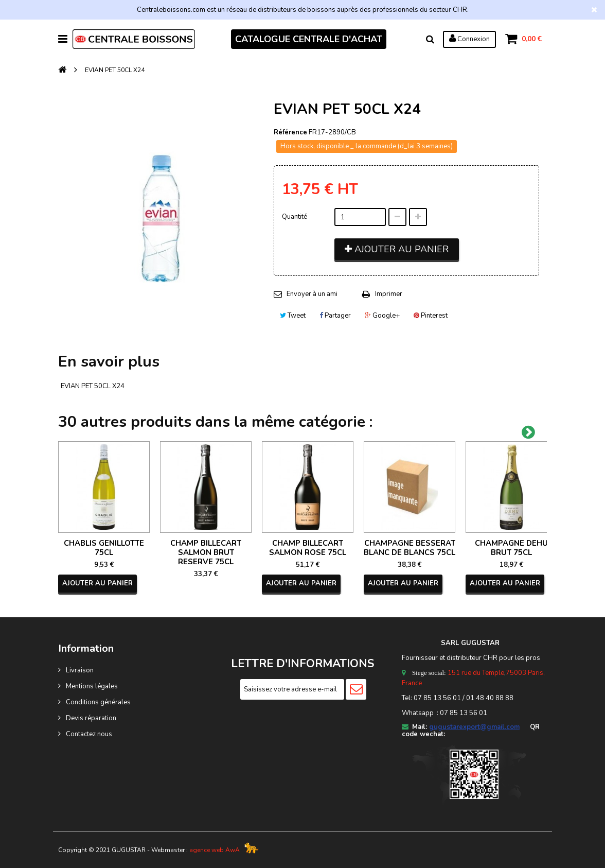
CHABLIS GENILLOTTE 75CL (104, 548)
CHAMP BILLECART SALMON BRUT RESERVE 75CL (206, 552)
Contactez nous (89, 734)
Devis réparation (91, 718)
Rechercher (430, 39)
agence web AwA (215, 850)
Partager (335, 316)
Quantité (295, 217)
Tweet (293, 316)
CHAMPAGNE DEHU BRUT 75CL (511, 548)
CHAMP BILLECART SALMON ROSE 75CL (308, 548)
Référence (290, 132)
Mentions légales (92, 686)
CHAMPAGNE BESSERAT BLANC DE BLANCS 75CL (410, 548)
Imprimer (389, 294)
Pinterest (431, 316)
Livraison (80, 670)
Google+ (382, 316)
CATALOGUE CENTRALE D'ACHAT (309, 39)
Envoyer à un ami (312, 294)
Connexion (469, 39)
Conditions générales (98, 702)
